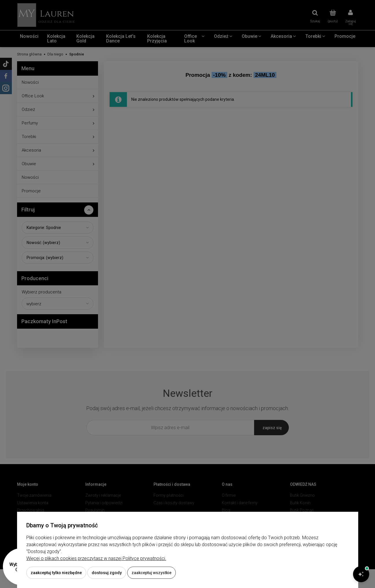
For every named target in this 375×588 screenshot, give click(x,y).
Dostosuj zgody (107, 573)
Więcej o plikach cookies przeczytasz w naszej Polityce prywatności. (96, 558)
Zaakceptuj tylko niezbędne (56, 573)
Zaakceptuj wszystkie (152, 573)
